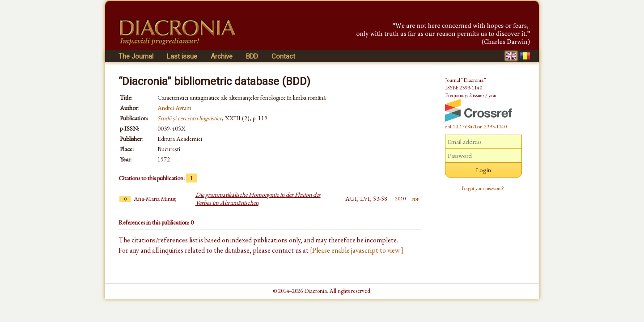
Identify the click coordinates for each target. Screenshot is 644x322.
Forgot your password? (483, 188)
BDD (252, 56)
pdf (415, 199)
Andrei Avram (174, 108)
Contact (283, 56)
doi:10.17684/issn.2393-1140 (476, 127)
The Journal (136, 56)
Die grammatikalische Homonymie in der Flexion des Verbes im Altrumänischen (258, 199)
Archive (222, 56)
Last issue (182, 56)
